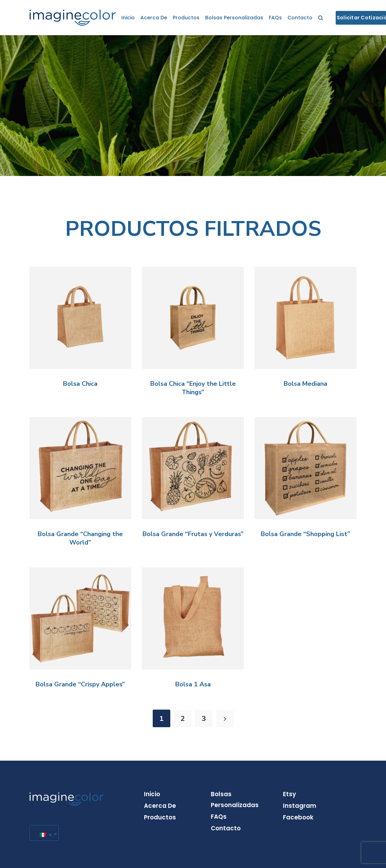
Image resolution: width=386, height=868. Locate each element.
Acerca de (154, 18)
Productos (186, 18)
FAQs (275, 18)
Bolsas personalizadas (234, 18)
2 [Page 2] (183, 719)
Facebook (298, 817)
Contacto (300, 18)
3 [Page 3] (204, 719)
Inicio (128, 18)
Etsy (289, 794)
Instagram (300, 806)
